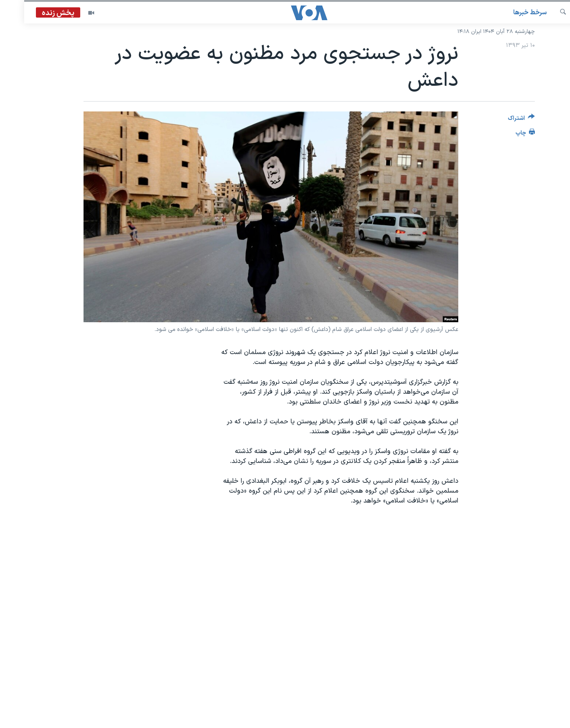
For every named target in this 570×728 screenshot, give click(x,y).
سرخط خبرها (506, 13)
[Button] (497, 120)
